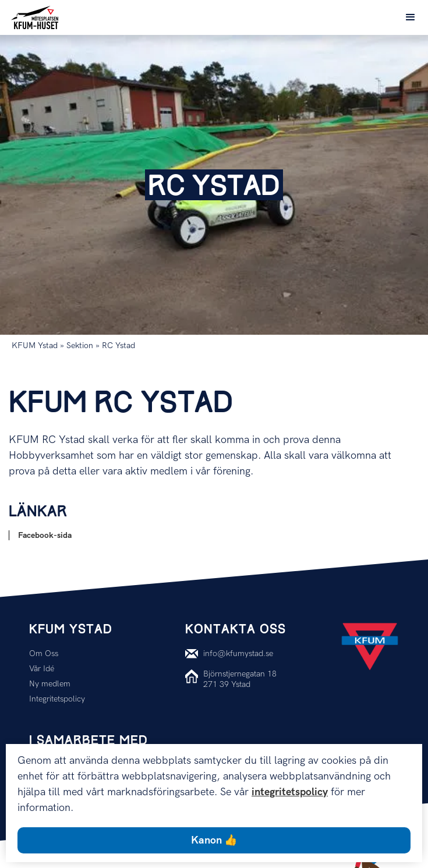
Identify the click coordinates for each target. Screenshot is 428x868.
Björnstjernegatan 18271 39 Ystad (240, 679)
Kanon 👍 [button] (214, 840)
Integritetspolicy (57, 699)
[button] (411, 17)
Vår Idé (42, 669)
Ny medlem (50, 684)
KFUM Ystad (35, 346)
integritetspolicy (290, 792)
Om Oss (44, 653)
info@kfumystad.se (238, 653)
